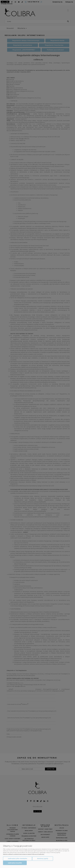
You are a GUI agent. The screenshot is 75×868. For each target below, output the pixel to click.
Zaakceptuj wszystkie (15, 863)
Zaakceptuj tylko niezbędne (17, 859)
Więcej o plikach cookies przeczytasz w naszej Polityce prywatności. (24, 854)
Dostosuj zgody (43, 859)
